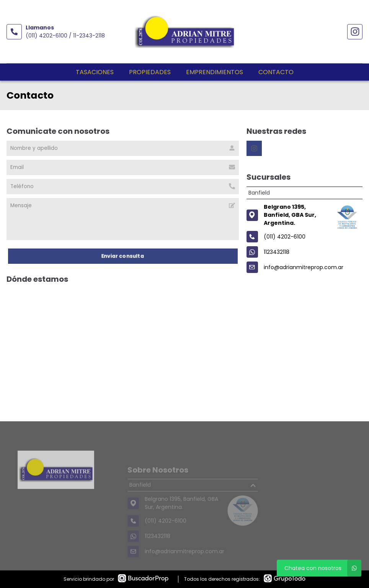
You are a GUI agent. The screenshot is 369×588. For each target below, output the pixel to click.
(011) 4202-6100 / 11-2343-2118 (65, 36)
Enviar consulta (123, 256)
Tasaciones (95, 72)
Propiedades (150, 72)
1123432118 (277, 252)
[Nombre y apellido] (123, 148)
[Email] (123, 167)
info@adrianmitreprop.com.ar (304, 267)
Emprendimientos (215, 72)
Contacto (276, 72)
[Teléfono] (123, 187)
